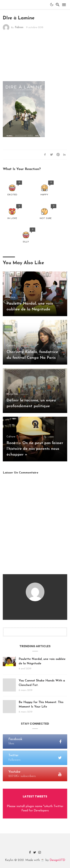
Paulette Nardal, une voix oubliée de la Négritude (30, 307)
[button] (12, 188)
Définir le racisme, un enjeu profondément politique (31, 403)
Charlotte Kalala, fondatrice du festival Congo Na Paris (32, 355)
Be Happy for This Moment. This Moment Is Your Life (41, 705)
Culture (11, 297)
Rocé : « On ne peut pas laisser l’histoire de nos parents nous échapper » (35, 449)
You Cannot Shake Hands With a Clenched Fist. (42, 683)
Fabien (19, 27)
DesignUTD (57, 860)
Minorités (12, 394)
